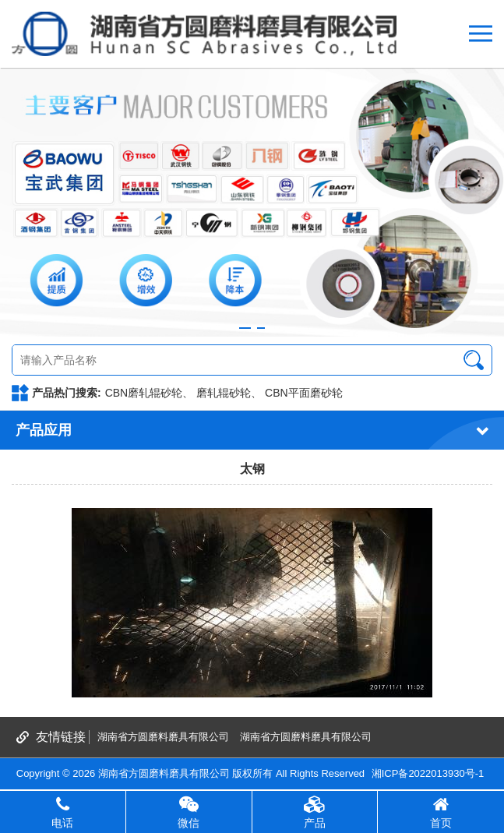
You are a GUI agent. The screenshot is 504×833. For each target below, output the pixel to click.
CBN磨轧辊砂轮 (144, 393)
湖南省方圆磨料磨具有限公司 (163, 737)
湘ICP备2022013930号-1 (428, 773)
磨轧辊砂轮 (224, 393)
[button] (245, 328)
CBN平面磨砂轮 (304, 393)
